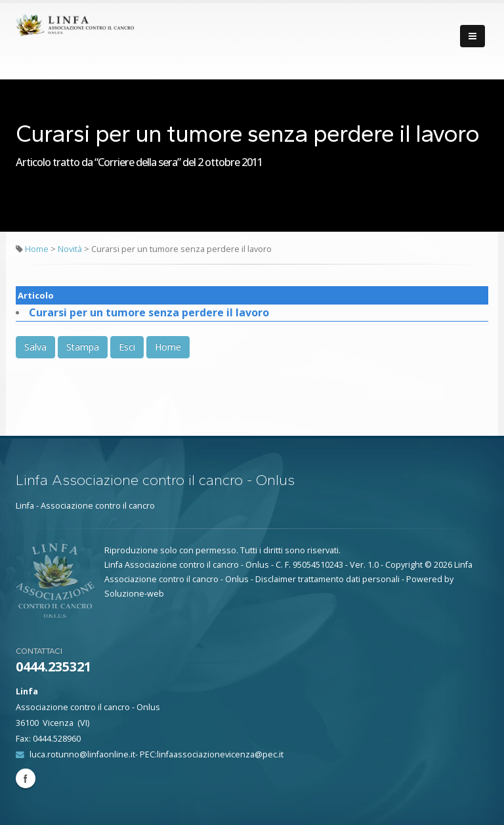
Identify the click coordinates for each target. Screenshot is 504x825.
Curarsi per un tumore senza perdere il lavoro (149, 312)
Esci (127, 347)
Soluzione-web (134, 594)
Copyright (404, 565)
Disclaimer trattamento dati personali (327, 579)
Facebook (26, 778)
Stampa (83, 347)
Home (37, 249)
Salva (35, 347)
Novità (71, 249)
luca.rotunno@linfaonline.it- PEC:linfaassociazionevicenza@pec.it (157, 754)
